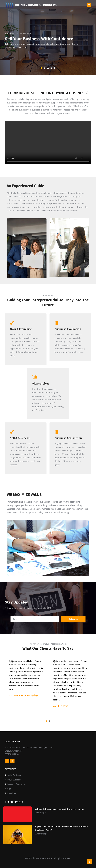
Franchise (10, 793)
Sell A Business (20, 438)
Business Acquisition (68, 438)
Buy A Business (13, 780)
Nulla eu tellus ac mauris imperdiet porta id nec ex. (59, 809)
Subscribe (73, 619)
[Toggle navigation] (89, 5)
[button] (41, 68)
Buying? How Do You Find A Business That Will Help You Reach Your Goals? (61, 828)
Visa (8, 789)
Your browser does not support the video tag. (48, 143)
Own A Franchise (21, 329)
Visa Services (41, 384)
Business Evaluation (68, 329)
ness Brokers (31, 5)
